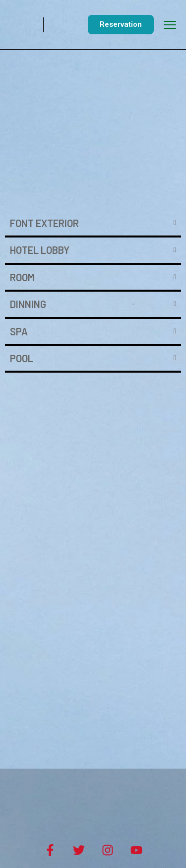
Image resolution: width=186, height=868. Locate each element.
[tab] (93, 224)
